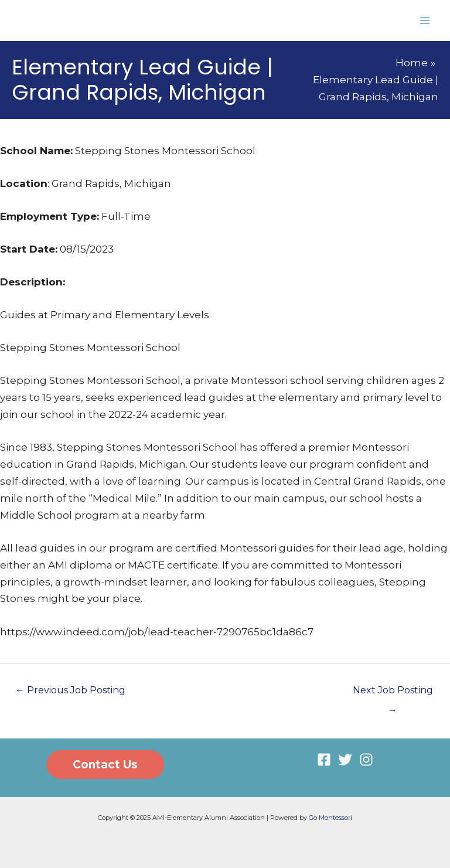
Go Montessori (330, 818)
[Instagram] (366, 760)
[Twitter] (345, 760)
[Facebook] (324, 760)
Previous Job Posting (70, 690)
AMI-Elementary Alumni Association (143, 20)
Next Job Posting (393, 693)
